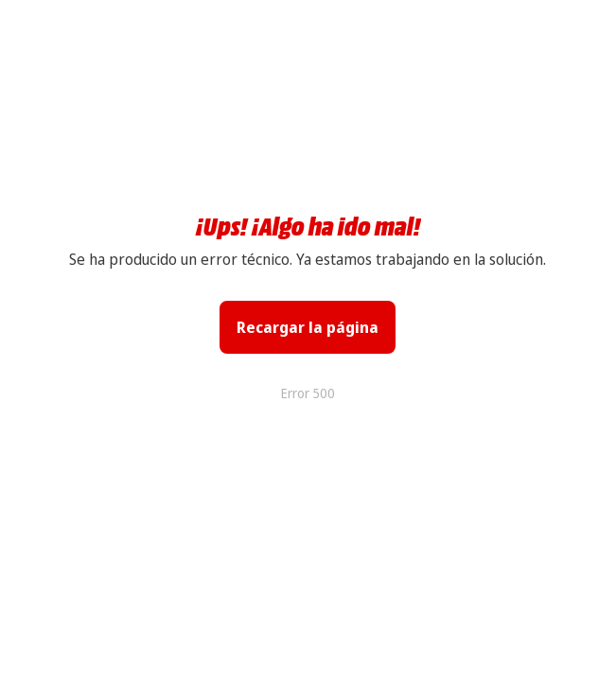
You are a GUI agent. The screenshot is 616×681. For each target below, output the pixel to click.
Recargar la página (308, 327)
